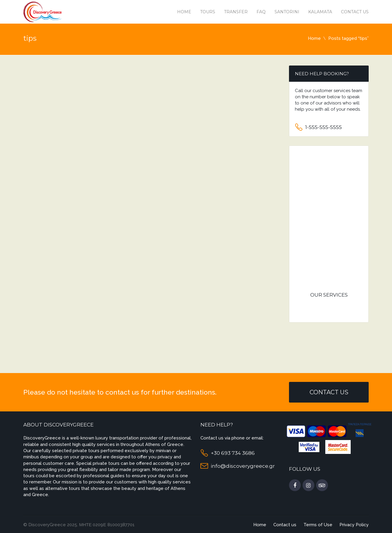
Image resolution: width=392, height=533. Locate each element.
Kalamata (320, 12)
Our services (329, 295)
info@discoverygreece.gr (243, 466)
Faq (261, 12)
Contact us (355, 12)
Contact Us (329, 392)
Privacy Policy (354, 525)
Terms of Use (318, 525)
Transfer (236, 12)
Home (184, 12)
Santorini (287, 12)
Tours (208, 12)
